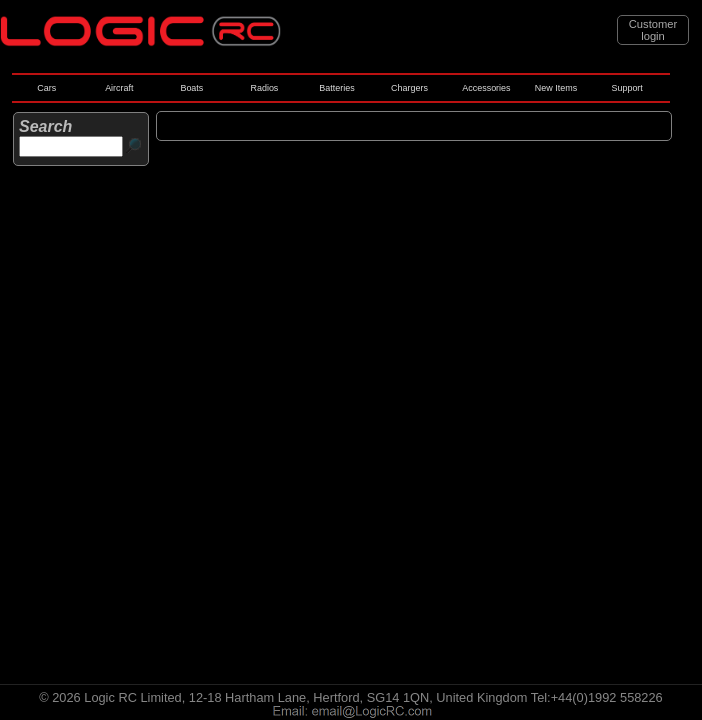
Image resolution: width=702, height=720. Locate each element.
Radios (264, 88)
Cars (46, 88)
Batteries (336, 88)
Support (626, 88)
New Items (556, 88)
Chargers (409, 88)
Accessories (486, 88)
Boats (191, 88)
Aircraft (119, 88)
